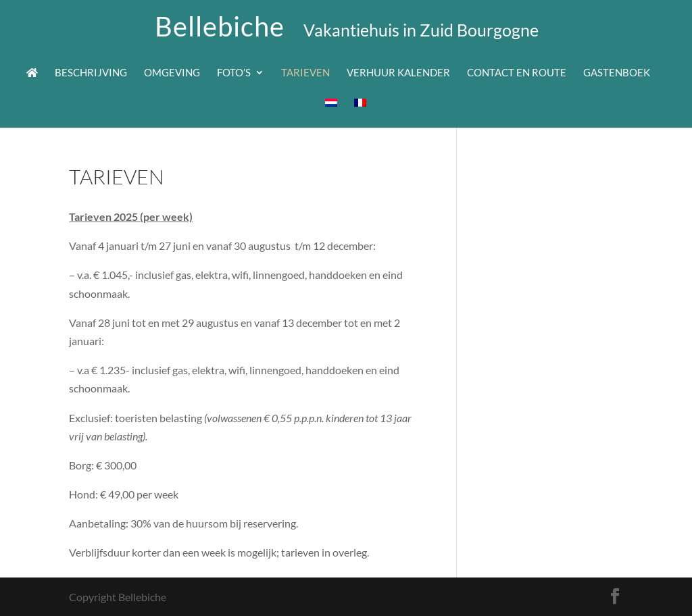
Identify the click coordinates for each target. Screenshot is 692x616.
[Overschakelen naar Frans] (360, 113)
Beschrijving (91, 73)
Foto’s (234, 73)
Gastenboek (617, 73)
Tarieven (305, 73)
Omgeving (172, 73)
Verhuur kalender (398, 73)
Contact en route (517, 73)
